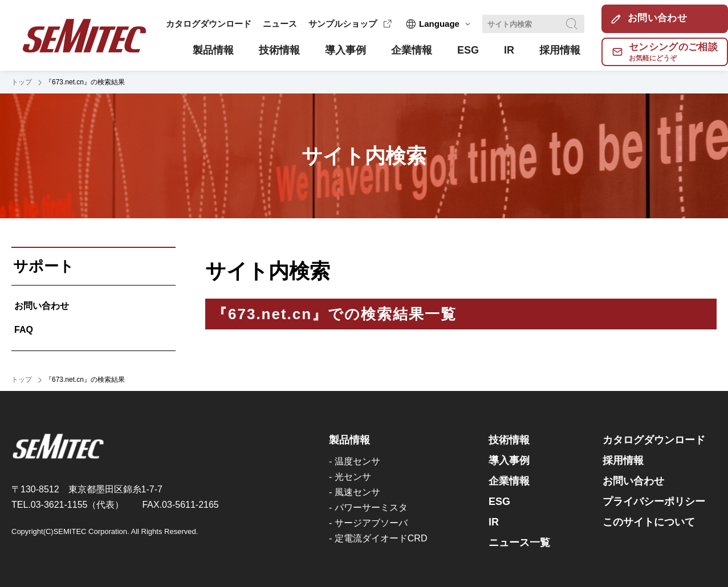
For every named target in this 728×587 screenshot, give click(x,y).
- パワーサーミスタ (368, 507)
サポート (44, 266)
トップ (22, 82)
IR (494, 522)
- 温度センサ (355, 461)
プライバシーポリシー (654, 502)
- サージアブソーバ (368, 523)
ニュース (280, 24)
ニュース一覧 (519, 543)
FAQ (24, 330)
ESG (499, 502)
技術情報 (509, 440)
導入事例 (509, 460)
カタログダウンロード (209, 24)
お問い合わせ (42, 306)
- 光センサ (350, 477)
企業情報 (509, 481)
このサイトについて (649, 522)
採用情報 (623, 460)
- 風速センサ (355, 492)
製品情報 (349, 440)
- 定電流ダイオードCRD (378, 538)
